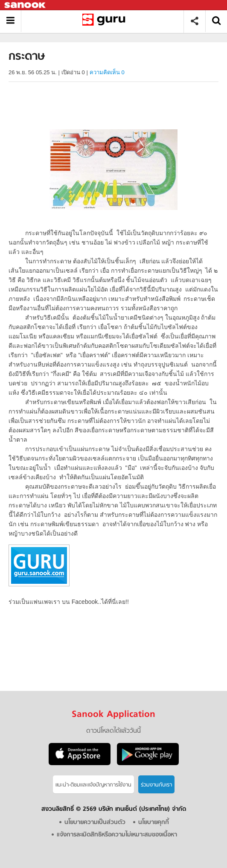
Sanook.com (26, 5)
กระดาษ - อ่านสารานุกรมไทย (106, 21)
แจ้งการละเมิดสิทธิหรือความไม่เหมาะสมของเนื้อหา (117, 835)
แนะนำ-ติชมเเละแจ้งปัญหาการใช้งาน (93, 785)
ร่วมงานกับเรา (156, 785)
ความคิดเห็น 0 (107, 72)
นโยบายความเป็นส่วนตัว (95, 823)
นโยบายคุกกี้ (154, 823)
